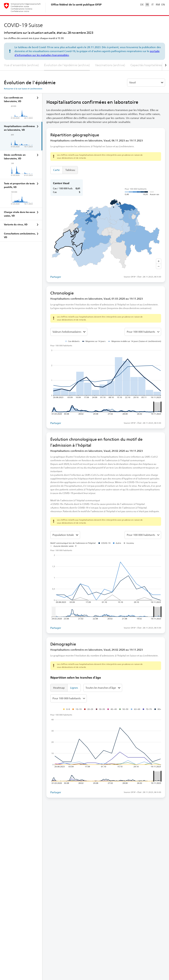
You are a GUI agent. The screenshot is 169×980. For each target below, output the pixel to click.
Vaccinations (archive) (110, 65)
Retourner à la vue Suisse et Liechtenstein (23, 89)
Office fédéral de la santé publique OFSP (76, 5)
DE (142, 5)
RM (158, 5)
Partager (56, 277)
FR (147, 5)
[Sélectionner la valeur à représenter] (69, 332)
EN (163, 5)
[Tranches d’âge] (65, 535)
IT (153, 5)
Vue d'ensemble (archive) (21, 65)
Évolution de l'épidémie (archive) (67, 65)
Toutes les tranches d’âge (101, 688)
